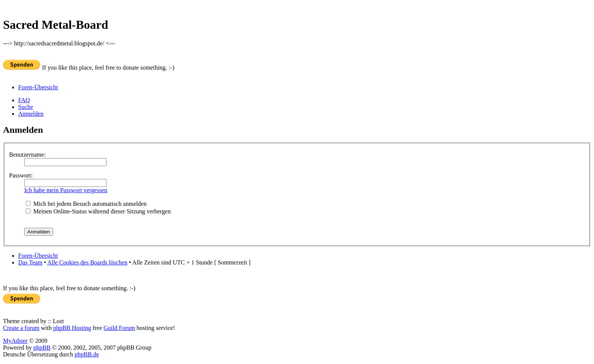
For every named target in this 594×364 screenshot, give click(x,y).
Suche (26, 107)
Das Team (30, 262)
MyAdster (15, 341)
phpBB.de (87, 354)
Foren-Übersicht (38, 87)
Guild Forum (119, 328)
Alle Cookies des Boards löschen (88, 262)
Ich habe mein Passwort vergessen (66, 190)
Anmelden (31, 114)
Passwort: (21, 175)
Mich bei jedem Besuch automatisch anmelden (86, 204)
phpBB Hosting (72, 328)
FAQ (24, 100)
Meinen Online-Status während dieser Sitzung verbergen (98, 211)
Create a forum (21, 328)
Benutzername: (27, 155)
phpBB (42, 348)
